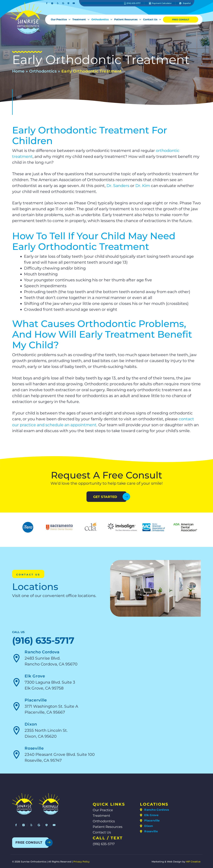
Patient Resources (127, 19)
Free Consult (181, 19)
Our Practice (60, 19)
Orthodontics (101, 19)
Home (18, 71)
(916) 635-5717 (43, 640)
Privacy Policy (81, 862)
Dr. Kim (143, 186)
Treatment (80, 19)
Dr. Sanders (118, 186)
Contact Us (151, 19)
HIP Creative (193, 862)
